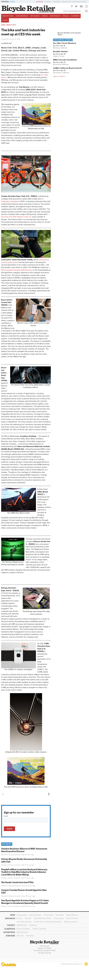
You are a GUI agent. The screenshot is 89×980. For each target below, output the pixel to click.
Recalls (66, 16)
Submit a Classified (39, 929)
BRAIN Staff (7, 43)
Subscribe (57, 2)
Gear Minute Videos (80, 2)
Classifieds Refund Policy (43, 918)
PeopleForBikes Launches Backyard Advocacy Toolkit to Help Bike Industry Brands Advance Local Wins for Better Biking (24, 872)
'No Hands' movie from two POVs (17, 882)
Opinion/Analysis (14, 886)
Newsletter (66, 2)
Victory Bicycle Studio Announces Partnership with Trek (24, 860)
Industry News (8, 16)
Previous (3, 794)
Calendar (28, 918)
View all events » (59, 77)
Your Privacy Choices (24, 922)
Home (3, 25)
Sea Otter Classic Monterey (65, 43)
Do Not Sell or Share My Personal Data (48, 922)
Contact (48, 2)
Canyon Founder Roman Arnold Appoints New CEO (24, 891)
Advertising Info (22, 932)
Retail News (35, 16)
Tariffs (13, 2)
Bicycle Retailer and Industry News (69, 34)
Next (49, 794)
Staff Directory (22, 925)
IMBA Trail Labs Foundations (65, 60)
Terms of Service (72, 918)
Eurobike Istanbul (60, 52)
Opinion (45, 16)
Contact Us (33, 925)
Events (5, 20)
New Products (55, 16)
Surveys (19, 918)
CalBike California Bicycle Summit (67, 68)
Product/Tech (11, 25)
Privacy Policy (59, 918)
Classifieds (75, 16)
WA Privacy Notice (71, 922)
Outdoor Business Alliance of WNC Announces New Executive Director (24, 850)
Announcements (22, 16)
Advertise (40, 2)
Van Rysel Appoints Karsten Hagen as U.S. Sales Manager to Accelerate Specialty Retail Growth (25, 902)
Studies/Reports (72, 915)
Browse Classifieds (23, 929)
